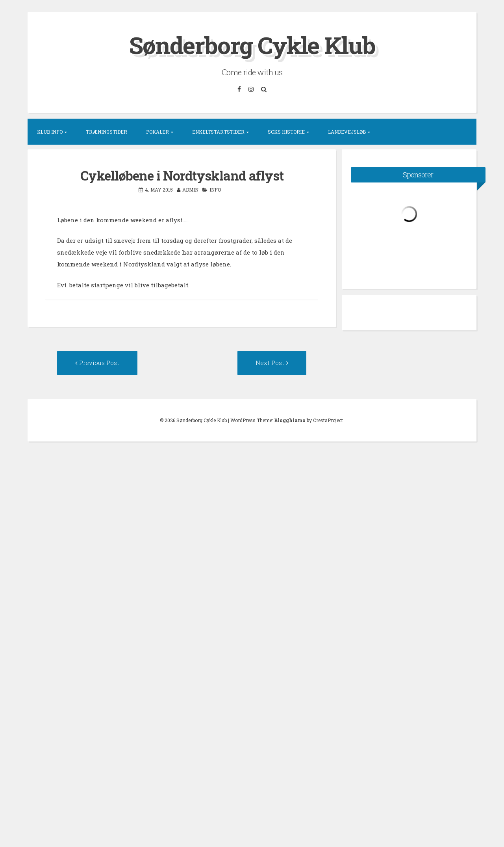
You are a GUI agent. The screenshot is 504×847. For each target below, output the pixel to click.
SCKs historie (286, 132)
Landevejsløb (347, 132)
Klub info (50, 132)
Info (215, 190)
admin (190, 190)
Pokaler (157, 132)
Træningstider (107, 132)
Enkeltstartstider (218, 132)
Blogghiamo (290, 420)
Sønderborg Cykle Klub (252, 45)
